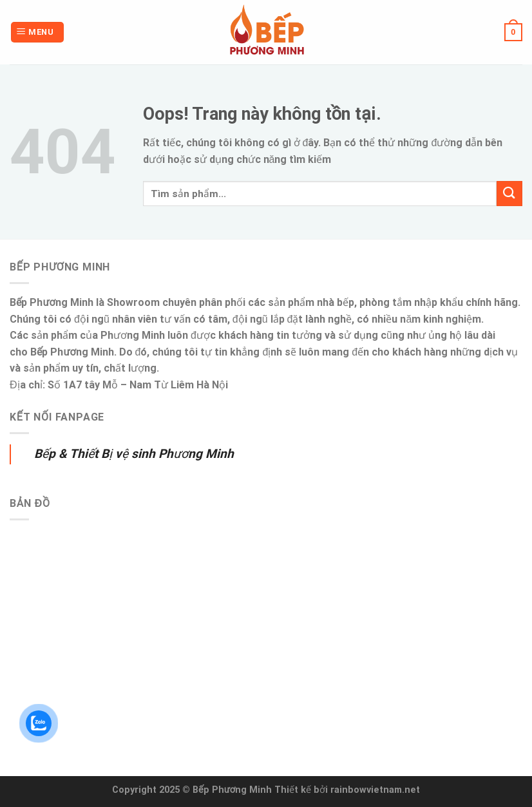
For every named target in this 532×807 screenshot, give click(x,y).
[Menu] (37, 33)
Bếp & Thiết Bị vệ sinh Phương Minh (134, 454)
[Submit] (509, 194)
